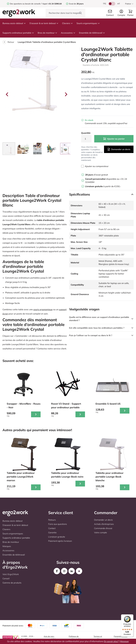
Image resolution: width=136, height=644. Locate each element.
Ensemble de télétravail (92, 33)
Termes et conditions (98, 638)
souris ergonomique (43, 309)
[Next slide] (66, 94)
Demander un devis (119, 149)
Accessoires (68, 33)
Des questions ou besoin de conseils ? (26, 4)
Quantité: (86, 133)
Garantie (52, 532)
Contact (52, 528)
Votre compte (101, 532)
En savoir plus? (111, 641)
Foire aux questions (58, 524)
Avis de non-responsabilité (50, 638)
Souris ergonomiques (88, 23)
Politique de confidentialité (75, 638)
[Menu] (132, 616)
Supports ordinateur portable (18, 33)
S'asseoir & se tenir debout (44, 23)
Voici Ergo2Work (11, 574)
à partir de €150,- (103, 186)
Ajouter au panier (114, 139)
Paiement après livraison (60, 541)
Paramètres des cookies (121, 638)
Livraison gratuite (57, 537)
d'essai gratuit (97, 175)
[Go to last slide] (7, 94)
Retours (52, 520)
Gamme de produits (12, 583)
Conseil (6, 578)
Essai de (76, 4)
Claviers (67, 23)
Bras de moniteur (47, 33)
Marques (7, 546)
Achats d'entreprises (104, 524)
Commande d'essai (103, 528)
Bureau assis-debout (14, 23)
